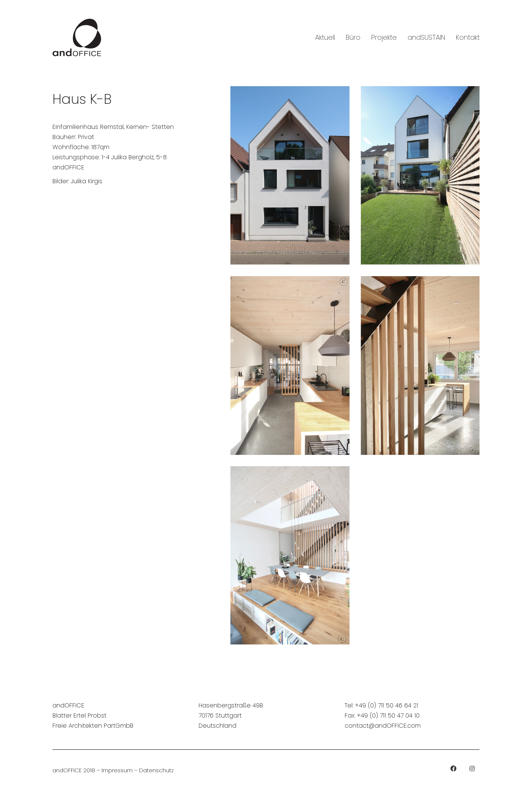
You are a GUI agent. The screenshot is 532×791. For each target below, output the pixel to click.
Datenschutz (156, 770)
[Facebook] (453, 769)
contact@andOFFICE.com (383, 726)
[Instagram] (472, 769)
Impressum (117, 770)
